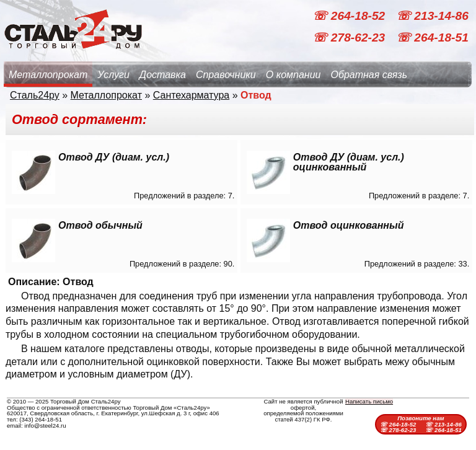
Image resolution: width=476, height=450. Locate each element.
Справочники (226, 75)
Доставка (163, 75)
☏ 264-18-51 (432, 37)
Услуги (113, 75)
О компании (293, 75)
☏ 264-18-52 (350, 16)
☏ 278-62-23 (350, 37)
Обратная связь (369, 75)
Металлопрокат (48, 75)
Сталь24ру (35, 95)
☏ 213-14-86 (432, 16)
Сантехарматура (191, 95)
